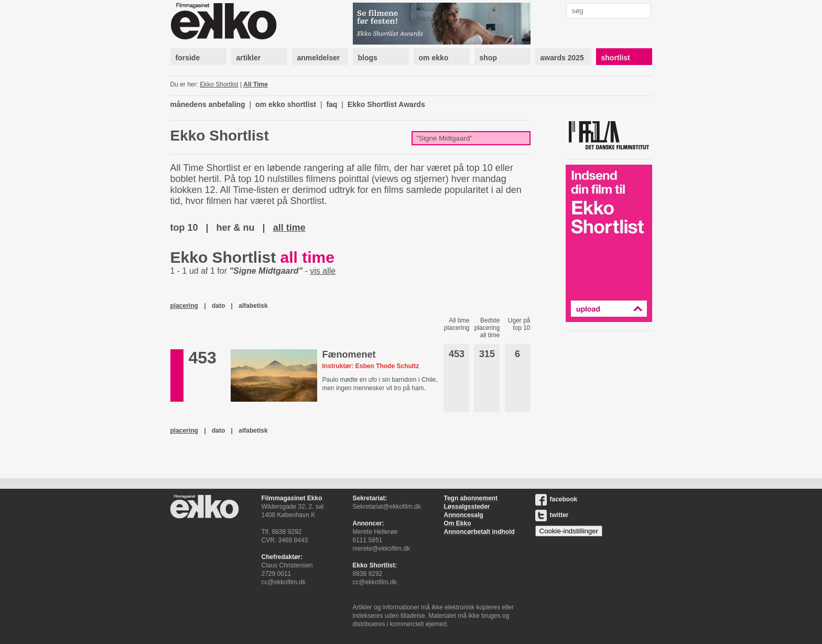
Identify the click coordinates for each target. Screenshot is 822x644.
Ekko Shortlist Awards (386, 104)
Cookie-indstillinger (569, 531)
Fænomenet (349, 355)
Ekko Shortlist (219, 84)
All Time (255, 84)
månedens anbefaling (208, 104)
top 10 (184, 228)
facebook (556, 499)
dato (218, 306)
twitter (552, 515)
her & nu (236, 228)
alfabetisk (253, 306)
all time (289, 228)
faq (332, 104)
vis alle (323, 271)
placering (184, 306)
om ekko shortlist (286, 104)
